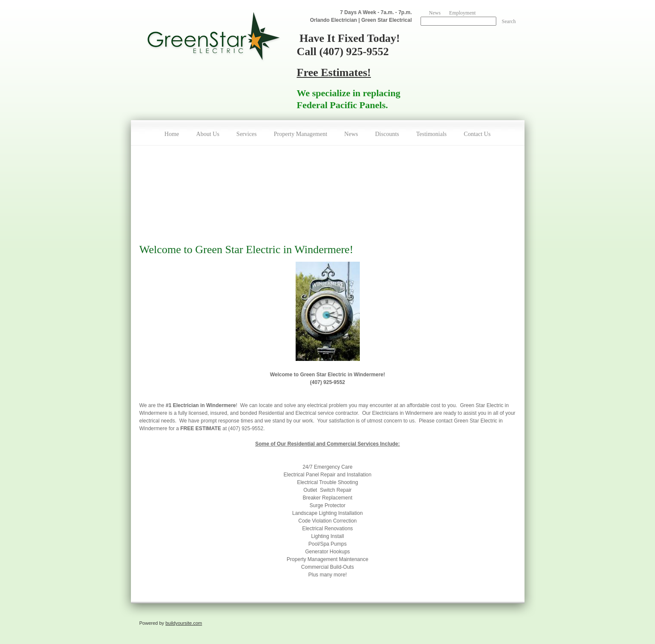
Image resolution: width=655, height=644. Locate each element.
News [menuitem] (435, 13)
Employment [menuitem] (462, 13)
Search (509, 21)
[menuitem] (172, 133)
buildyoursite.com (184, 623)
